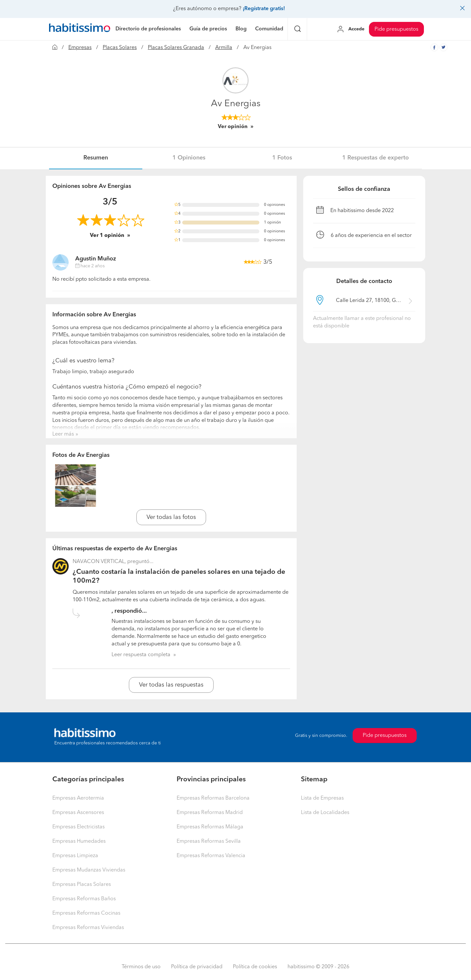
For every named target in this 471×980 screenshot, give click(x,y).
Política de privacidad (197, 967)
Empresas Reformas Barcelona (213, 798)
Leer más (63, 434)
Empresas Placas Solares (82, 885)
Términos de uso (141, 967)
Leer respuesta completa (141, 655)
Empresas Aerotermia (78, 798)
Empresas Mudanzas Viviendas (89, 870)
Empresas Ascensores (78, 813)
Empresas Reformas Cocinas (86, 913)
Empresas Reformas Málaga (210, 827)
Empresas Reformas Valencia (211, 856)
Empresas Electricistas (78, 827)
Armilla (224, 48)
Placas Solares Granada (176, 48)
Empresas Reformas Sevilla (209, 841)
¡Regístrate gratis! (264, 9)
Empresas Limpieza (75, 856)
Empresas (80, 48)
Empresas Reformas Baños (84, 899)
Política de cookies (255, 967)
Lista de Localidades (325, 813)
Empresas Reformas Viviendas (88, 928)
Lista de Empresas (322, 798)
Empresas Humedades (79, 841)
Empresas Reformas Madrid (210, 813)
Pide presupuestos (396, 29)
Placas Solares (120, 48)
